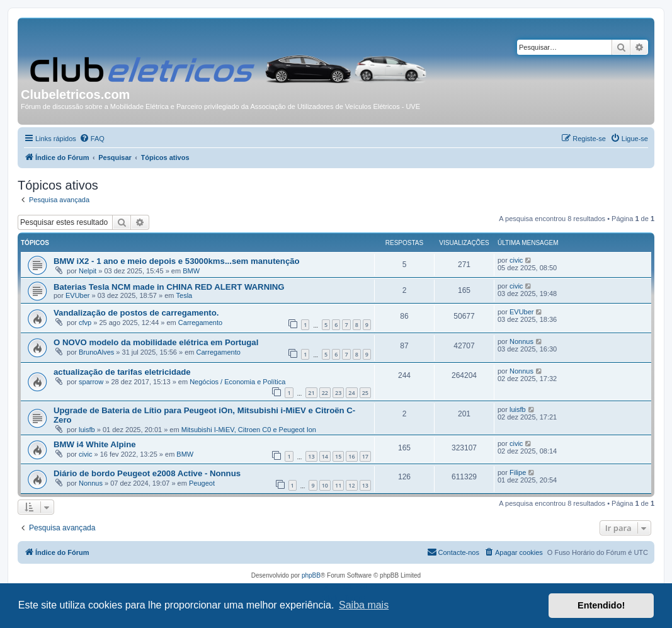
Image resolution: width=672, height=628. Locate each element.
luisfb (87, 430)
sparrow (91, 382)
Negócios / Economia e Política (237, 382)
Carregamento (200, 323)
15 (338, 456)
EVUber (78, 295)
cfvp (85, 323)
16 (351, 456)
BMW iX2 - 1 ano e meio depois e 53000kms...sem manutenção (177, 261)
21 (311, 393)
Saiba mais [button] (364, 605)
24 (351, 393)
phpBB (311, 575)
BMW (191, 271)
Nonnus (521, 341)
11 (338, 485)
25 (365, 393)
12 (351, 485)
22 (325, 393)
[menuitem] (92, 139)
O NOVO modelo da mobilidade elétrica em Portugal (156, 342)
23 (338, 393)
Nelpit (88, 271)
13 (311, 456)
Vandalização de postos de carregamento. (136, 313)
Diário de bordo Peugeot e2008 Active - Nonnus (147, 473)
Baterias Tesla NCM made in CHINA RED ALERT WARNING (169, 287)
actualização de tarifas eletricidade (122, 372)
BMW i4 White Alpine (95, 444)
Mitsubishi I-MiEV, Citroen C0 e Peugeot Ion (249, 430)
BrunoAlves (96, 352)
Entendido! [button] (601, 605)
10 (325, 485)
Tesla (185, 295)
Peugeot (202, 483)
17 (365, 456)
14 (325, 456)
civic (516, 260)
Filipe (518, 472)
